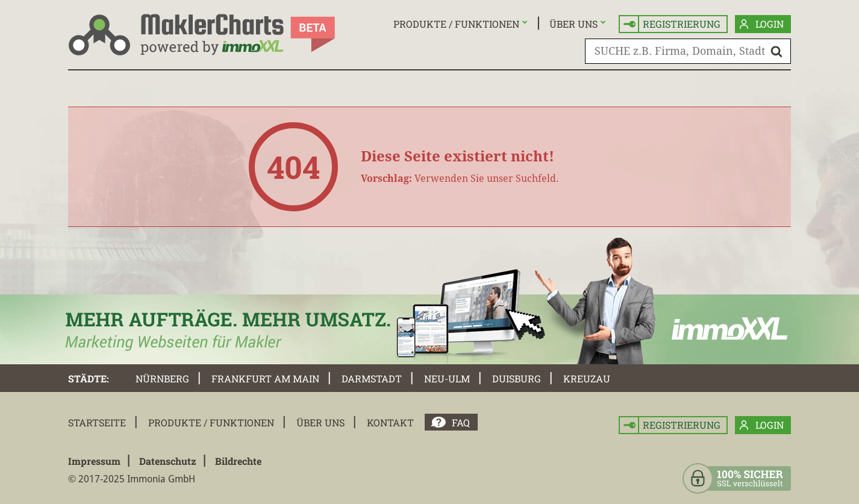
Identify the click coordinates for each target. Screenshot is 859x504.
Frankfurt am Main (265, 378)
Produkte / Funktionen (456, 24)
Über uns (573, 24)
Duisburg (517, 378)
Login (762, 24)
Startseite (97, 422)
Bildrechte (238, 461)
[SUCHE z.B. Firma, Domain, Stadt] (688, 51)
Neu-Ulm (447, 378)
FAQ (461, 422)
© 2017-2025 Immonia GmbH (132, 479)
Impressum (94, 461)
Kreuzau (587, 378)
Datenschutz (168, 461)
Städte (87, 378)
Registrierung (672, 24)
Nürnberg (162, 378)
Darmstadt (372, 378)
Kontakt (390, 422)
